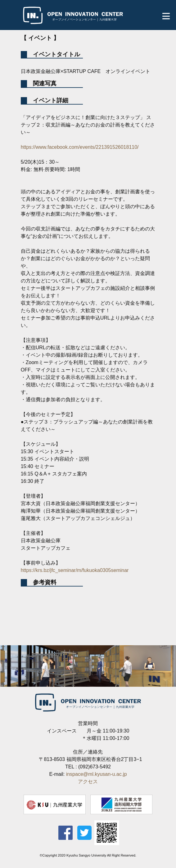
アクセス (88, 782)
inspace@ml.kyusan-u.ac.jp (97, 774)
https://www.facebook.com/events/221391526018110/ (80, 147)
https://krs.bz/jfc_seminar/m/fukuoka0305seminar (75, 570)
